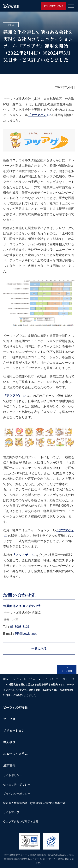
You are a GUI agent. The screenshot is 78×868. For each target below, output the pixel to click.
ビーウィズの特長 (15, 707)
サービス (9, 719)
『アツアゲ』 (39, 115)
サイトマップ (11, 812)
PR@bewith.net (26, 634)
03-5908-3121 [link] (20, 627)
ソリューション (14, 730)
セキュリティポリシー (17, 784)
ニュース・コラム (26, 679)
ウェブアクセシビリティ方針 (21, 821)
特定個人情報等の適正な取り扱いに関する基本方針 (34, 803)
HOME (7, 679)
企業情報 (9, 765)
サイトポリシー (13, 775)
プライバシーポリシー (17, 794)
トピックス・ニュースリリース (58, 679)
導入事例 (9, 742)
